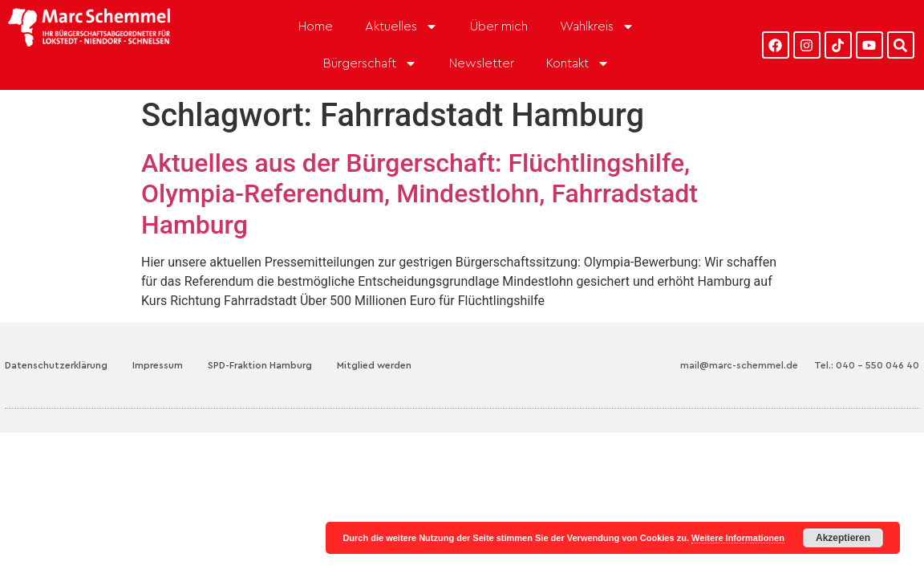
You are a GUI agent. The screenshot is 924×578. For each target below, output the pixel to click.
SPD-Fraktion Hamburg (260, 365)
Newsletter (482, 63)
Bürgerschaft (370, 63)
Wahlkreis (597, 26)
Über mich (499, 26)
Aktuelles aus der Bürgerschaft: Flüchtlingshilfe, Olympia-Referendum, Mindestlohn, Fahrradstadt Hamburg (419, 194)
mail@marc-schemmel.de (739, 365)
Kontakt (578, 63)
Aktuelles (401, 26)
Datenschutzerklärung (56, 365)
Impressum (158, 365)
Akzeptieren (843, 538)
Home (316, 26)
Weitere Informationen (738, 538)
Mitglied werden (374, 365)
